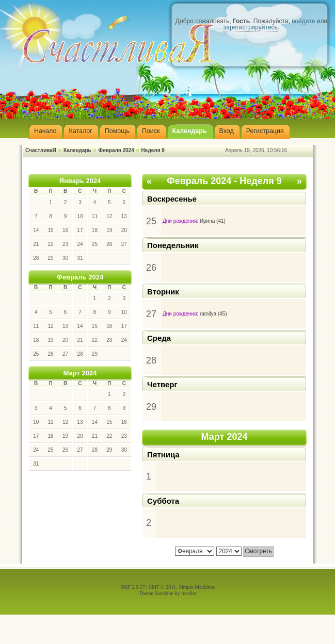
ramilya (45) (213, 314)
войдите (303, 21)
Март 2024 (80, 373)
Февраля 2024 (116, 150)
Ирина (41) (213, 221)
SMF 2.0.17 (133, 587)
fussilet (189, 593)
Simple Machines (197, 587)
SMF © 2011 (163, 587)
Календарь (77, 150)
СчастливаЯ (41, 150)
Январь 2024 (80, 181)
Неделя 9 (153, 150)
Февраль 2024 (80, 277)
